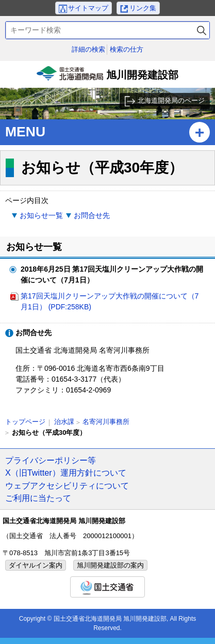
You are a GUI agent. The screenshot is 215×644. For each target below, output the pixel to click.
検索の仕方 (127, 49)
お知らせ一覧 (41, 215)
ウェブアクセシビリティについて (67, 485)
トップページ (25, 422)
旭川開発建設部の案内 (110, 565)
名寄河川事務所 (106, 422)
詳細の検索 (88, 49)
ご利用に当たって (38, 498)
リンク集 (143, 8)
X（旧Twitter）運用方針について (66, 473)
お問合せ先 (92, 215)
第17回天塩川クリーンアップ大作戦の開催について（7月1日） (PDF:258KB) (110, 301)
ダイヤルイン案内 (36, 565)
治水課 (64, 422)
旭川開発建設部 (108, 77)
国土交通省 (107, 587)
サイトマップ (88, 8)
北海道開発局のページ (171, 100)
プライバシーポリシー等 (51, 460)
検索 (202, 30)
